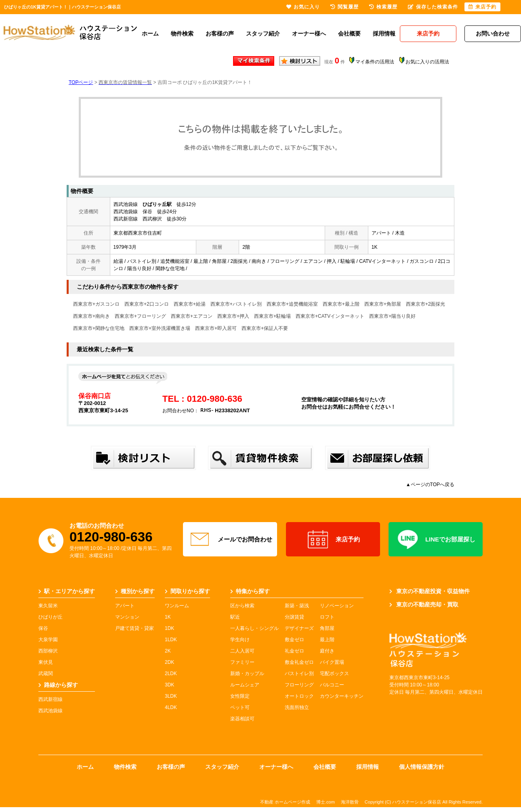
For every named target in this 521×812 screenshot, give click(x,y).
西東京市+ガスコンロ (96, 304)
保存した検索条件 (433, 7)
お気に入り (303, 7)
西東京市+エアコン (192, 316)
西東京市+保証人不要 (265, 328)
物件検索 (182, 34)
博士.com (326, 802)
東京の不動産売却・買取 (424, 604)
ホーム (150, 34)
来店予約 (333, 539)
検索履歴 (383, 7)
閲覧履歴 (345, 7)
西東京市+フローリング (140, 316)
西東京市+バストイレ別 (236, 304)
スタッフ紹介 (263, 34)
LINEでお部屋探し (436, 539)
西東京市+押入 (233, 316)
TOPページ (81, 82)
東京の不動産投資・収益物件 (430, 591)
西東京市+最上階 (341, 304)
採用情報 (384, 34)
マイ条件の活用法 (375, 62)
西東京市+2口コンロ (147, 304)
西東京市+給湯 (190, 304)
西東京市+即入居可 (216, 328)
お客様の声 (220, 34)
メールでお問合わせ (230, 539)
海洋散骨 (350, 802)
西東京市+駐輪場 (272, 316)
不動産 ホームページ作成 (285, 802)
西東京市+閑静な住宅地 (99, 328)
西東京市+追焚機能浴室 (292, 304)
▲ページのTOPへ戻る (430, 485)
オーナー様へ (309, 34)
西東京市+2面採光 (426, 304)
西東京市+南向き (91, 316)
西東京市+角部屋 (383, 304)
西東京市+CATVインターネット (330, 316)
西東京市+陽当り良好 (392, 316)
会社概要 (349, 34)
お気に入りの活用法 (427, 62)
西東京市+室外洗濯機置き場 (160, 328)
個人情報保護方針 (422, 767)
